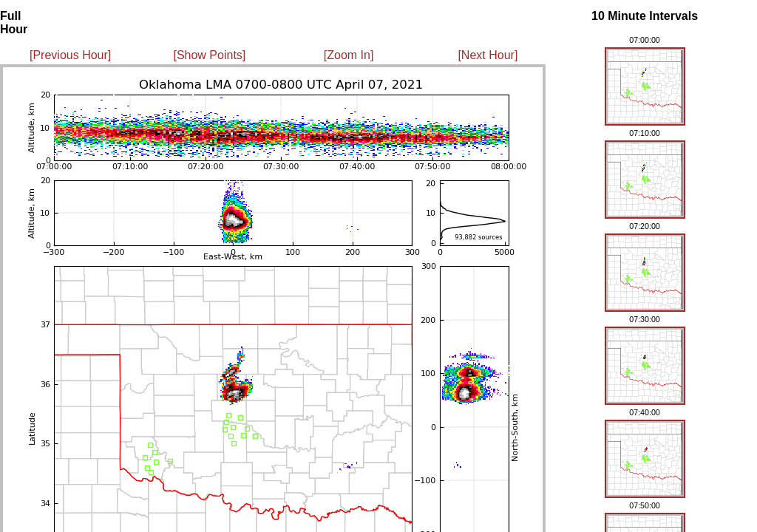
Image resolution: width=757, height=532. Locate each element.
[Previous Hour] (70, 55)
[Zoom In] (349, 55)
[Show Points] (209, 55)
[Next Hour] (488, 55)
